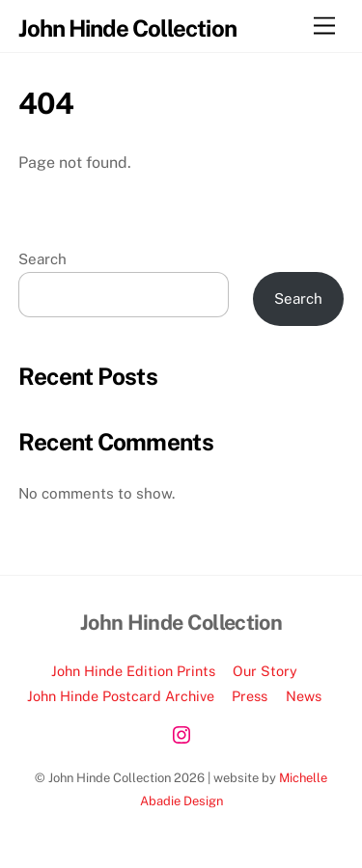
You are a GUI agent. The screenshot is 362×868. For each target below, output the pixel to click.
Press (250, 696)
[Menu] (324, 27)
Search (42, 259)
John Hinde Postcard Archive (121, 696)
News (304, 696)
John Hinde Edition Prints (133, 671)
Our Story (265, 671)
